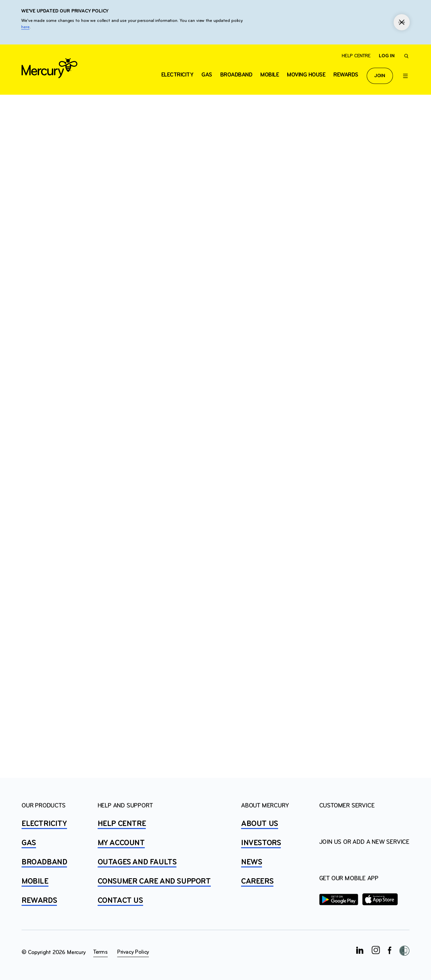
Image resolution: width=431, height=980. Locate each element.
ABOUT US (260, 824)
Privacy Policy (133, 952)
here (25, 27)
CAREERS (257, 882)
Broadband (236, 75)
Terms (101, 952)
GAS (29, 843)
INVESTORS (261, 843)
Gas (207, 75)
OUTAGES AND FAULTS (137, 862)
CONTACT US (120, 901)
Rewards (346, 75)
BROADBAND (44, 862)
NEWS (252, 862)
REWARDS (39, 901)
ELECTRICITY (177, 75)
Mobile (270, 75)
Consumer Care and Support (154, 882)
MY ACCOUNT (121, 843)
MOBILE (35, 882)
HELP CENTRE (122, 824)
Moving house (306, 75)
